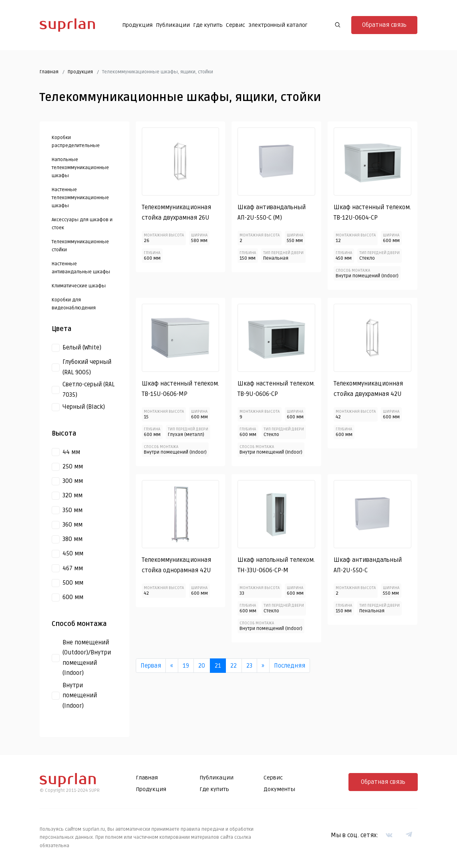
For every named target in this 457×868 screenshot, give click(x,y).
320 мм (72, 496)
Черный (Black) (84, 407)
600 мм (73, 597)
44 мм (71, 452)
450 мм (73, 554)
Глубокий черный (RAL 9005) (87, 367)
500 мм (73, 583)
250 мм (73, 466)
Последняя (290, 666)
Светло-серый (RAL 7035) (89, 390)
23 (249, 666)
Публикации (173, 25)
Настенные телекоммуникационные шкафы (80, 198)
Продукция (137, 25)
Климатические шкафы (79, 286)
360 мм (72, 525)
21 (218, 666)
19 (186, 666)
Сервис (236, 25)
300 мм (73, 481)
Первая (151, 666)
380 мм (72, 539)
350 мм (72, 510)
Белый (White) (82, 347)
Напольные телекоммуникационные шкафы (80, 168)
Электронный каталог (278, 25)
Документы (279, 789)
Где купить (208, 25)
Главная (49, 72)
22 (234, 666)
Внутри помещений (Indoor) (80, 695)
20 (202, 666)
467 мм (73, 568)
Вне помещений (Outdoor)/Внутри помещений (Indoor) (87, 658)
